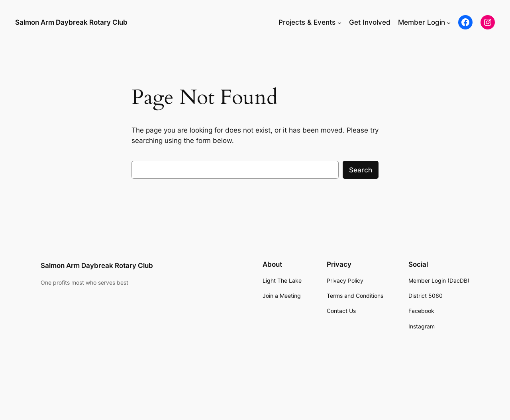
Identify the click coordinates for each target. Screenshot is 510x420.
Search (361, 170)
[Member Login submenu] (449, 22)
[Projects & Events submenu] (339, 22)
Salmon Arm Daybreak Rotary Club (71, 22)
